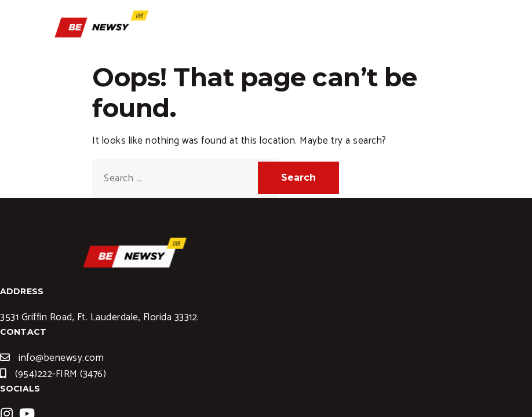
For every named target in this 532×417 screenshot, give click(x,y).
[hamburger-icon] (466, 34)
